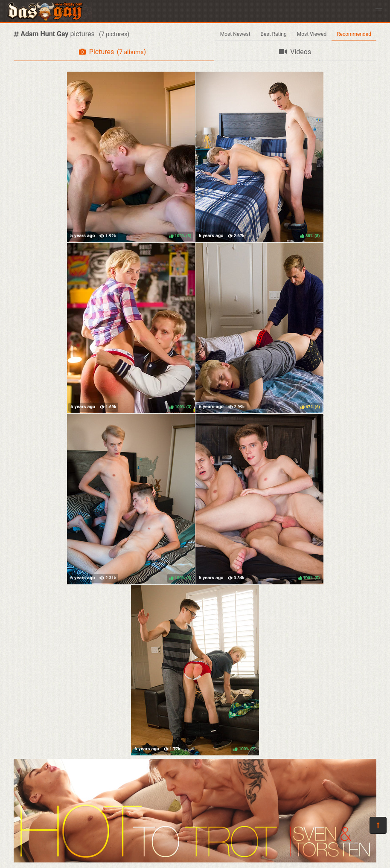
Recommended (354, 34)
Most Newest (235, 34)
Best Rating (274, 34)
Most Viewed (312, 34)
